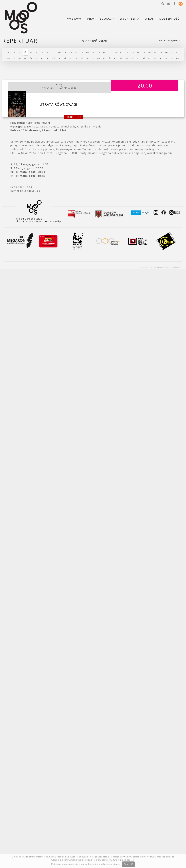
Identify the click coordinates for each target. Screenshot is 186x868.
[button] (163, 4)
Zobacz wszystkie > (169, 41)
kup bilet (74, 117)
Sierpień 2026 (95, 41)
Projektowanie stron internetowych (168, 267)
